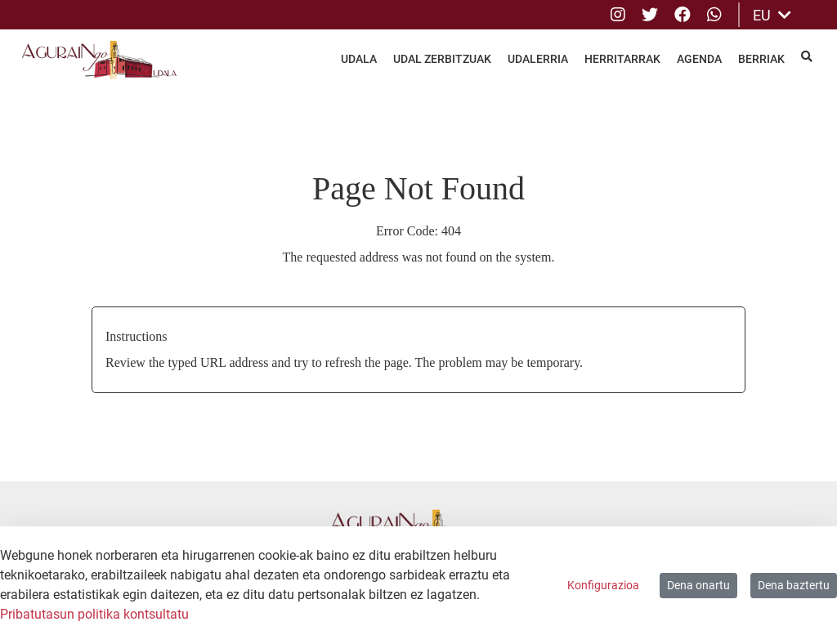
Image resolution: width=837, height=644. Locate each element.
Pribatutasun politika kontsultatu (94, 614)
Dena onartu (698, 585)
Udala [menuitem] (359, 59)
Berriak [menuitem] (761, 59)
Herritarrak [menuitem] (622, 59)
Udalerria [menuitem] (538, 59)
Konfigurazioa (603, 585)
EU (772, 15)
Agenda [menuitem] (699, 59)
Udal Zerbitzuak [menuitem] (442, 59)
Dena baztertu (794, 585)
